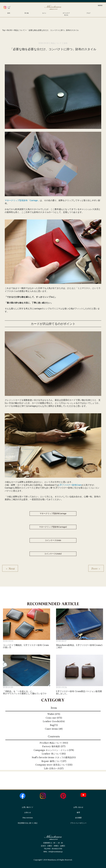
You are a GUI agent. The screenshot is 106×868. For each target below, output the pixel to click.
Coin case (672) (54, 718)
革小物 (27, 13)
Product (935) (54, 743)
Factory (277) (54, 746)
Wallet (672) (54, 714)
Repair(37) (54, 761)
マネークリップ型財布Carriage (53, 513)
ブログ (88, 13)
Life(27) (54, 768)
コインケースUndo (53, 540)
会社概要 (78, 818)
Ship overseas (28, 818)
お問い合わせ (78, 807)
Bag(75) (54, 725)
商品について (56, 43)
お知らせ (28, 812)
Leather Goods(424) (54, 721)
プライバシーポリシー (78, 823)
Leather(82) (54, 754)
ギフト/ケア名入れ (66, 14)
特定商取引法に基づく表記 (28, 823)
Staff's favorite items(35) (54, 757)
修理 (78, 812)
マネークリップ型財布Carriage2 (53, 527)
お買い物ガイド (28, 807)
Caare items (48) (54, 729)
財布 (9, 13)
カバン (44, 13)
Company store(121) (54, 765)
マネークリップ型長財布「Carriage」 (22, 200)
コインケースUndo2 (53, 554)
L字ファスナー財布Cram (70, 485)
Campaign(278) (54, 750)
